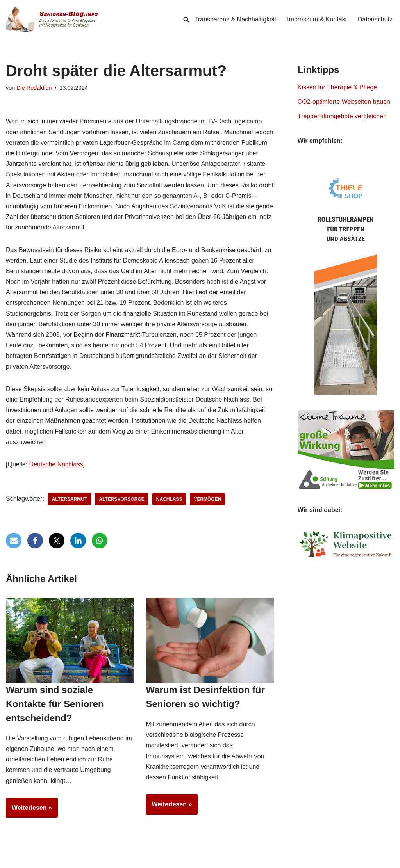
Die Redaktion (34, 88)
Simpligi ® (88, 861)
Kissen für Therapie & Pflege (337, 87)
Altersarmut (70, 499)
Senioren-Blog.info (24, 861)
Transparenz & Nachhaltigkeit (235, 19)
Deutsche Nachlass (56, 464)
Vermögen (207, 499)
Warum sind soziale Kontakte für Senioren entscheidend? (55, 704)
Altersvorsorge (121, 499)
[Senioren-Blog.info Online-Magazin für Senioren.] (55, 19)
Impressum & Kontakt (317, 19)
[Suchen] (186, 19)
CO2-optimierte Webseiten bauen (344, 102)
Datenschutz (375, 19)
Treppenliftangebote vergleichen (342, 116)
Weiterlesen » (29, 810)
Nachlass (169, 499)
